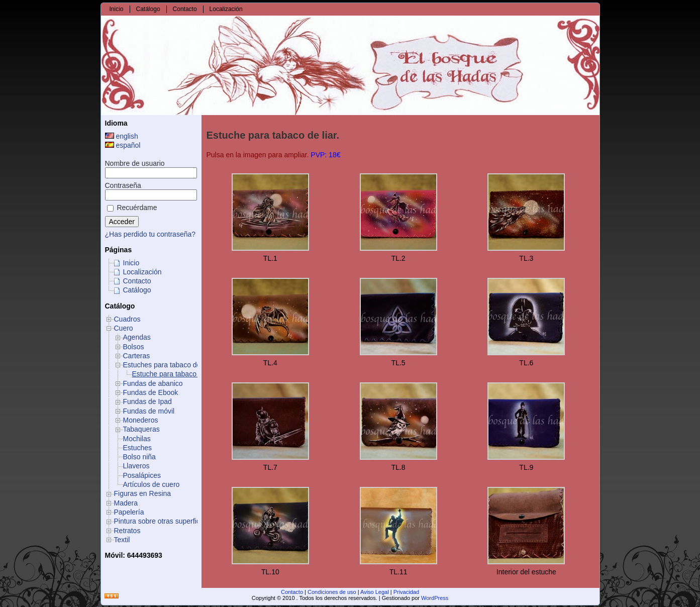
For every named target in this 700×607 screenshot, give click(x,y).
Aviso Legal (375, 592)
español (123, 145)
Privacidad (406, 592)
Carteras (137, 356)
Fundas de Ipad (147, 401)
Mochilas (137, 439)
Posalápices (142, 475)
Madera (126, 503)
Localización (142, 272)
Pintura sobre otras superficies (162, 521)
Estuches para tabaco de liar (168, 365)
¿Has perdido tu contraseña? (151, 234)
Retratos (127, 531)
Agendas (137, 337)
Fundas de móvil (149, 411)
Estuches (138, 448)
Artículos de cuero (152, 484)
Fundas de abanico (153, 383)
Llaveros (136, 466)
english (122, 136)
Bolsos (134, 347)
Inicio (131, 263)
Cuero (124, 328)
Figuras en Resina (143, 493)
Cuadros (127, 319)
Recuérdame (132, 208)
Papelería (129, 512)
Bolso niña (139, 457)
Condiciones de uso (332, 592)
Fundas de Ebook (151, 392)
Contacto (137, 281)
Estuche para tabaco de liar (175, 374)
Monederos (141, 420)
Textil (122, 540)
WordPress (435, 598)
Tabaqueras (141, 429)
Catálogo (137, 290)
